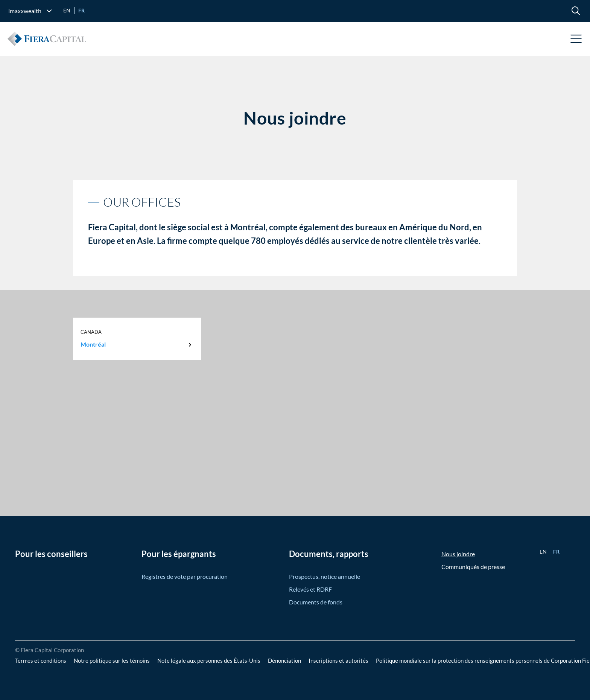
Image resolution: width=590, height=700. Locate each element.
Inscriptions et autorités (338, 660)
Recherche (576, 11)
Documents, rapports (329, 554)
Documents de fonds (316, 602)
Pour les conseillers (51, 554)
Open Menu (576, 39)
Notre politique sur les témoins (112, 660)
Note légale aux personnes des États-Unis (209, 660)
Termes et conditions (41, 660)
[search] (576, 11)
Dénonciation (284, 660)
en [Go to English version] (67, 10)
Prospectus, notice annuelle (325, 576)
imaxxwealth (25, 11)
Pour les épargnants (179, 554)
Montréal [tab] (93, 344)
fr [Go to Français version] (81, 10)
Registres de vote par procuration (185, 576)
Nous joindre (458, 554)
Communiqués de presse (473, 567)
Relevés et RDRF (310, 589)
